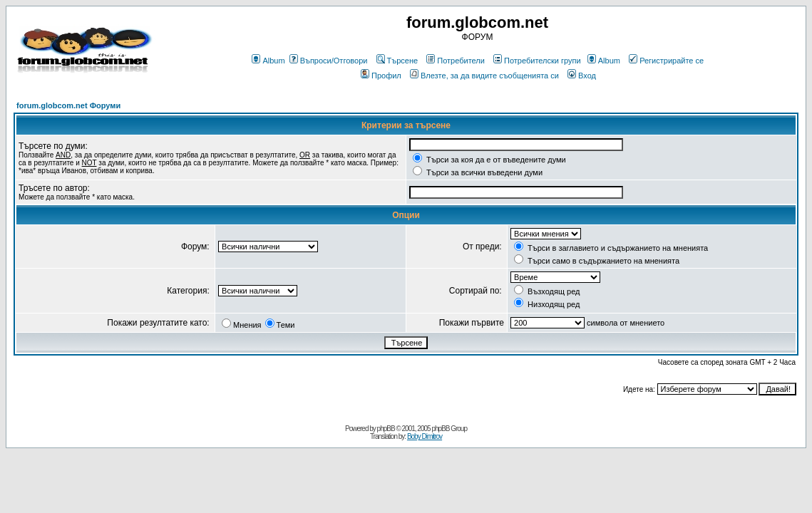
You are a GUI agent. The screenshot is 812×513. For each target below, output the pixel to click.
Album (268, 61)
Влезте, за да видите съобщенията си (484, 76)
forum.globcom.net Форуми (68, 105)
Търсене (397, 61)
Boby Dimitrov (425, 436)
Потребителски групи (537, 61)
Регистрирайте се (666, 61)
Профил (381, 76)
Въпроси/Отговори (329, 61)
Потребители (456, 61)
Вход (582, 76)
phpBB (386, 429)
